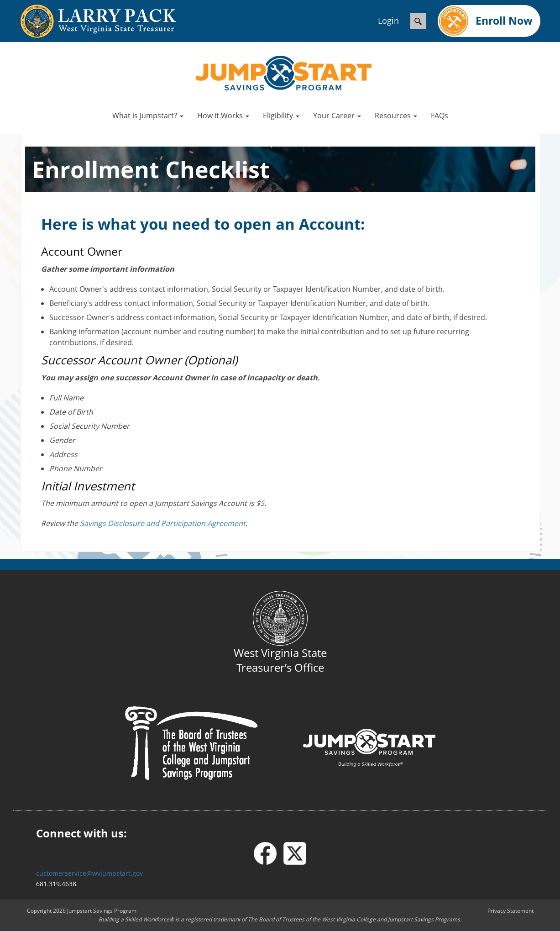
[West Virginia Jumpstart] (284, 72)
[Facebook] (269, 853)
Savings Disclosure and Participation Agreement (163, 523)
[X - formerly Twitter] (295, 853)
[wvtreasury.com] (89, 21)
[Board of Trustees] (191, 743)
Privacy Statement (510, 911)
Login (388, 21)
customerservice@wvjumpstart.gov (89, 873)
